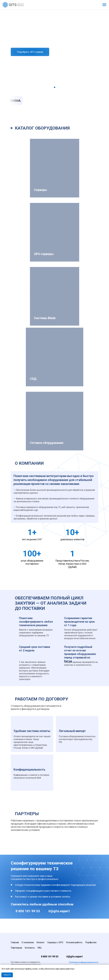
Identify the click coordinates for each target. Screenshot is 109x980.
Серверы (41, 190)
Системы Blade (45, 318)
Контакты (30, 948)
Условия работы (74, 942)
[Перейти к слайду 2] (55, 87)
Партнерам (16, 948)
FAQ (39, 948)
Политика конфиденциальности (84, 962)
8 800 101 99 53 (28, 911)
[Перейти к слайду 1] (52, 87)
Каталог (41, 942)
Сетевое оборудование (47, 443)
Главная (15, 942)
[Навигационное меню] (104, 5)
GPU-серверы (44, 254)
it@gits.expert (59, 911)
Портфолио (91, 942)
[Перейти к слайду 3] (57, 87)
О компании (28, 942)
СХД (33, 379)
